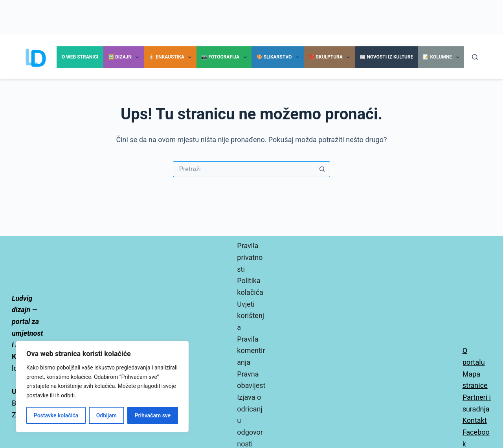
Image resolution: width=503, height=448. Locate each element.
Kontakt (475, 420)
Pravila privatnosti (250, 257)
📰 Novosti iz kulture (386, 57)
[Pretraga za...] (244, 169)
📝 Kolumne (442, 57)
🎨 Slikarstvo (279, 57)
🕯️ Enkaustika (172, 57)
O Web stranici (80, 57)
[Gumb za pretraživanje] (322, 169)
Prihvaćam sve (153, 415)
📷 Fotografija (225, 57)
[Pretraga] (475, 57)
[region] (102, 387)
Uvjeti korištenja (251, 316)
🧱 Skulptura (331, 57)
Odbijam (106, 415)
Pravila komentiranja (251, 351)
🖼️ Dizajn (125, 57)
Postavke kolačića (56, 415)
